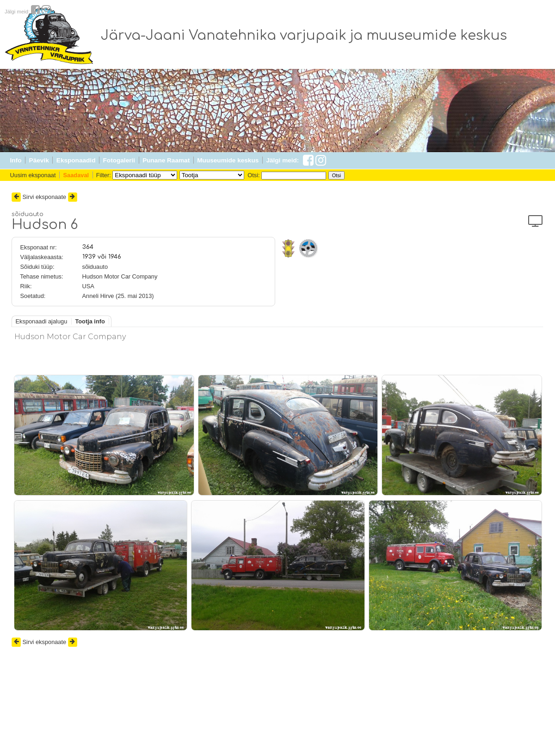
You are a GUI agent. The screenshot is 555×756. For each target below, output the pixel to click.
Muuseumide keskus (228, 160)
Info (16, 160)
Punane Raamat (166, 160)
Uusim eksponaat (33, 175)
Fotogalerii (119, 160)
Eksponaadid (76, 160)
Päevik (39, 160)
